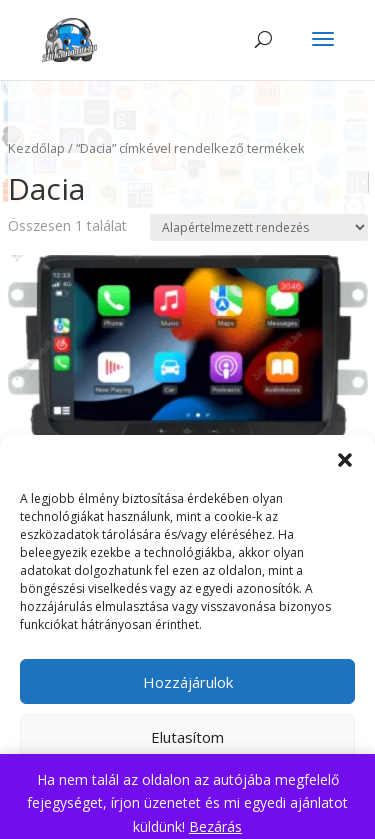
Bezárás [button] (215, 826)
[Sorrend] (259, 227)
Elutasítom (187, 737)
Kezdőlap (36, 148)
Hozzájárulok (188, 682)
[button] (345, 460)
